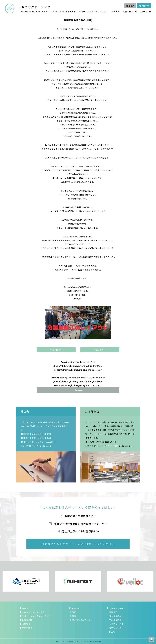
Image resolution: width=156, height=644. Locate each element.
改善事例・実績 (130, 11)
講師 (74, 612)
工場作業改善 (115, 620)
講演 (74, 616)
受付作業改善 (115, 616)
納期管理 (113, 612)
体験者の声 (146, 11)
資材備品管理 (115, 628)
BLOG (112, 632)
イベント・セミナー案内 (64, 11)
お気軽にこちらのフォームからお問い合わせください (78, 544)
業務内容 (115, 11)
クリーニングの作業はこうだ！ (94, 11)
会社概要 (130, 6)
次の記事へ (100, 350)
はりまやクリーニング (79, 641)
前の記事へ (56, 350)
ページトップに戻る (151, 639)
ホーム (25, 608)
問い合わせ (144, 6)
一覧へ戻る (78, 390)
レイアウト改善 (116, 624)
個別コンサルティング (82, 620)
